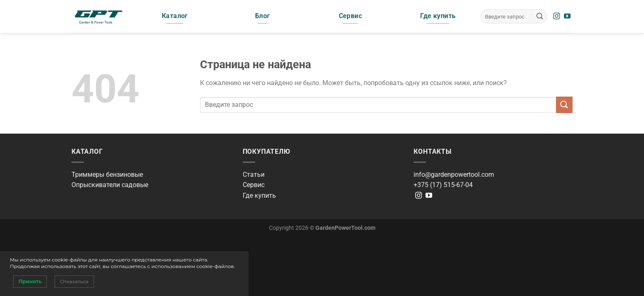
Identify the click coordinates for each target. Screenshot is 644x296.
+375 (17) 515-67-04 (443, 185)
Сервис (254, 185)
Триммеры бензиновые (107, 175)
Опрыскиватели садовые (110, 185)
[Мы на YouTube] (567, 16)
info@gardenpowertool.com (454, 175)
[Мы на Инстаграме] (557, 16)
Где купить (259, 195)
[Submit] (540, 16)
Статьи (254, 175)
